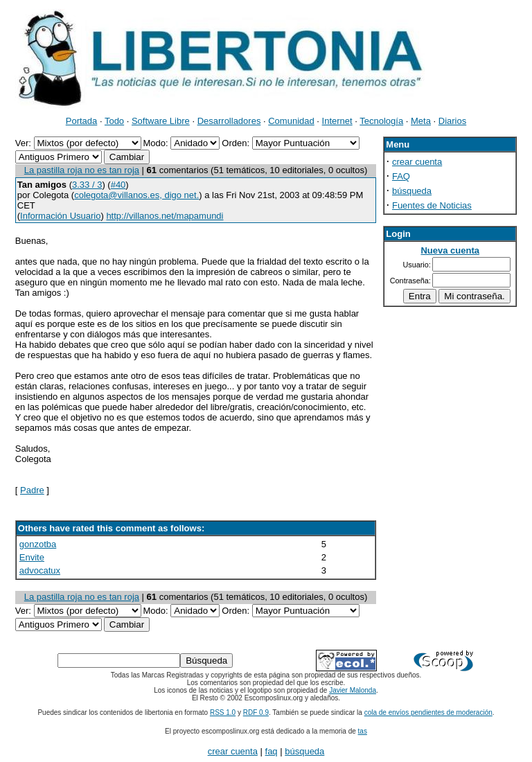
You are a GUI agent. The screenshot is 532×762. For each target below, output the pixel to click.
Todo (114, 121)
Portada (82, 121)
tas (363, 731)
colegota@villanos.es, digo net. (136, 195)
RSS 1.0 (223, 712)
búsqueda (412, 191)
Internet (337, 121)
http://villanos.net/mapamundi (165, 216)
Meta (421, 121)
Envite (32, 557)
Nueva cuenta (450, 250)
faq (272, 751)
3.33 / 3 (87, 185)
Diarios (452, 121)
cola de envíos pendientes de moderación (428, 712)
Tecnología (381, 121)
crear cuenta (417, 162)
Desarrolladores (229, 121)
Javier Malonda (353, 690)
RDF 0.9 (256, 712)
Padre (32, 490)
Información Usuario (60, 216)
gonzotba (38, 544)
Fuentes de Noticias (432, 205)
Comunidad (291, 121)
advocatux (40, 570)
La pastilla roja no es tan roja (82, 170)
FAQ (401, 176)
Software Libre (161, 121)
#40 (118, 185)
